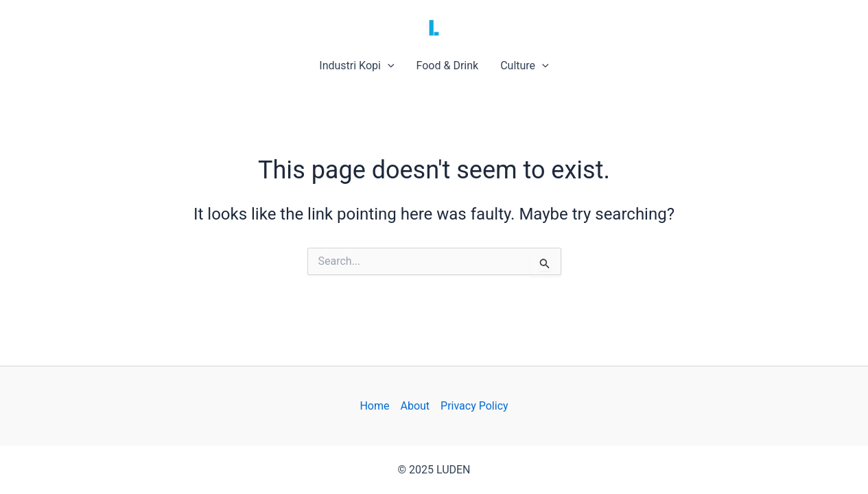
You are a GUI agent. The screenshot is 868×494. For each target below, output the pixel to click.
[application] (388, 66)
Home (374, 406)
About (415, 406)
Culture (525, 66)
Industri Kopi (356, 66)
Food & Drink (448, 66)
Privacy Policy (474, 406)
